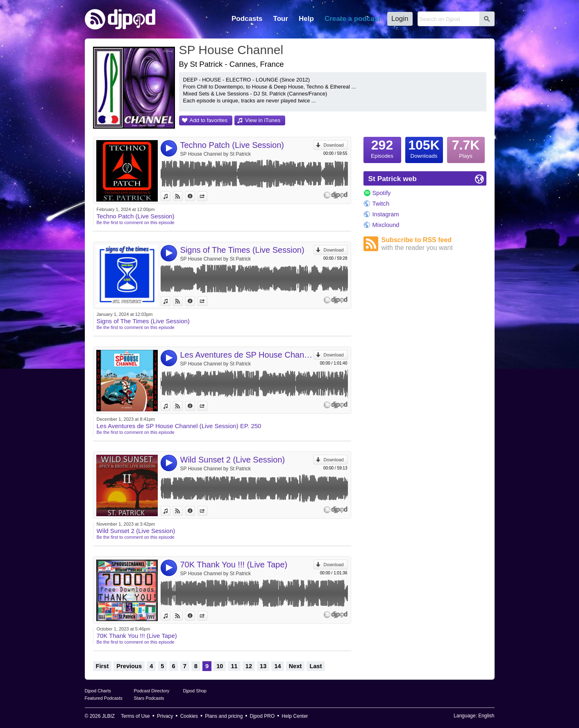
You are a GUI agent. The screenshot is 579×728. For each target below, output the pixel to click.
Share (207, 196)
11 (234, 666)
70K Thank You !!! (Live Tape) (234, 565)
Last (316, 666)
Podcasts (247, 19)
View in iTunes (263, 120)
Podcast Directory (152, 691)
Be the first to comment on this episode (136, 222)
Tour (281, 19)
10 (220, 666)
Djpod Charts (98, 691)
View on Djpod (183, 196)
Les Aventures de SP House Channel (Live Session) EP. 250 (247, 355)
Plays (466, 148)
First (102, 666)
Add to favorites (209, 120)
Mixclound (386, 225)
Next (295, 666)
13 (263, 666)
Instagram (386, 214)
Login (400, 19)
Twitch (381, 204)
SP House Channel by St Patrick (216, 154)
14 (277, 666)
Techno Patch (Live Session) (232, 145)
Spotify (382, 193)
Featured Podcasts (104, 698)
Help (306, 19)
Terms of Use (135, 716)
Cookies (189, 716)
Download (334, 145)
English (486, 716)
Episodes (382, 148)
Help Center (295, 716)
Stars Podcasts (149, 698)
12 (249, 666)
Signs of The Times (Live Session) (242, 250)
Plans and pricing (224, 716)
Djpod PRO (262, 716)
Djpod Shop (195, 691)
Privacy (165, 716)
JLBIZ (108, 716)
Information (195, 196)
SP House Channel (231, 50)
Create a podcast (353, 19)
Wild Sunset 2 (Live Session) (233, 460)
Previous (129, 666)
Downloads (424, 148)
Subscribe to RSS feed (434, 244)
